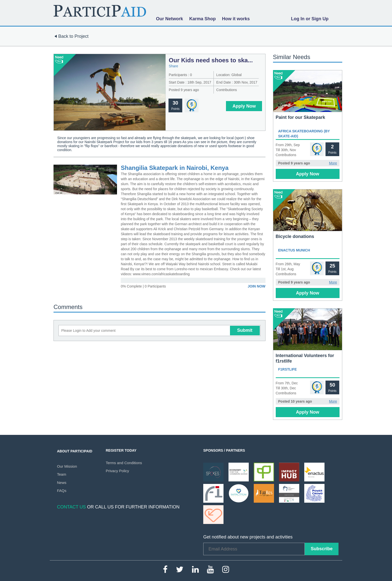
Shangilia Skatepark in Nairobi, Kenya (175, 168)
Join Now (257, 286)
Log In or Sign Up (310, 19)
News (62, 483)
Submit (245, 330)
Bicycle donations (295, 236)
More (333, 163)
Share (173, 66)
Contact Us (71, 507)
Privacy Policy (117, 471)
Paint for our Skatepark (300, 117)
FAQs (62, 491)
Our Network (169, 19)
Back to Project (70, 36)
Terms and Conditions (124, 463)
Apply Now (244, 106)
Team (62, 474)
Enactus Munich (294, 250)
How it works (236, 19)
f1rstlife (288, 369)
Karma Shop (202, 19)
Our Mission (67, 466)
